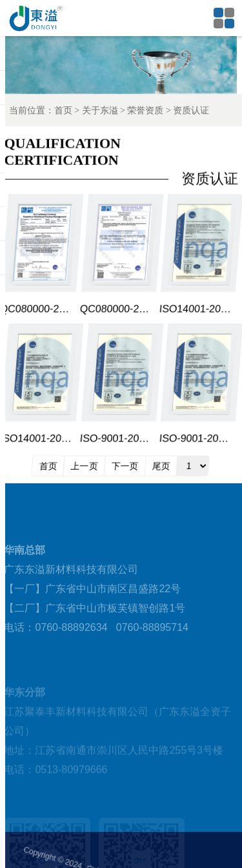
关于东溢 (107, 110)
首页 (70, 110)
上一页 (85, 466)
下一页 (125, 466)
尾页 (161, 466)
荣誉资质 (153, 110)
